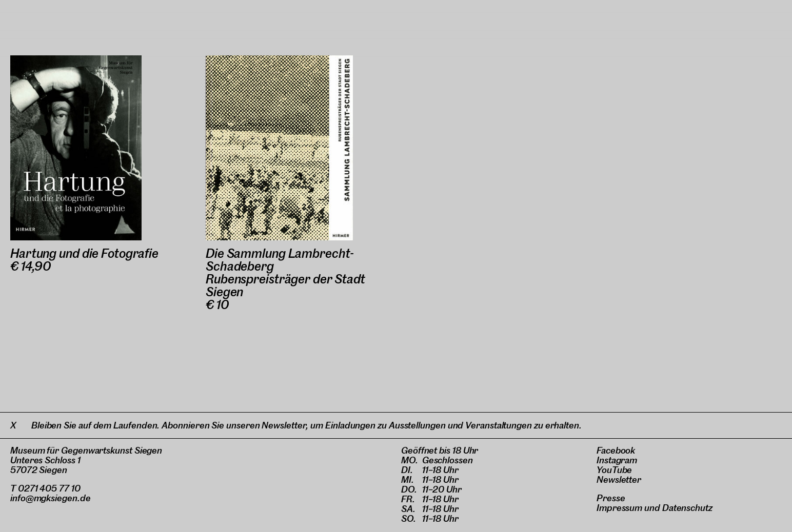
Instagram (617, 460)
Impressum (619, 508)
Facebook (616, 450)
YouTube (614, 470)
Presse (611, 498)
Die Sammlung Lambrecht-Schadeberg (280, 260)
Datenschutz (687, 508)
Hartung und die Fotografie (84, 253)
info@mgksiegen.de (51, 498)
